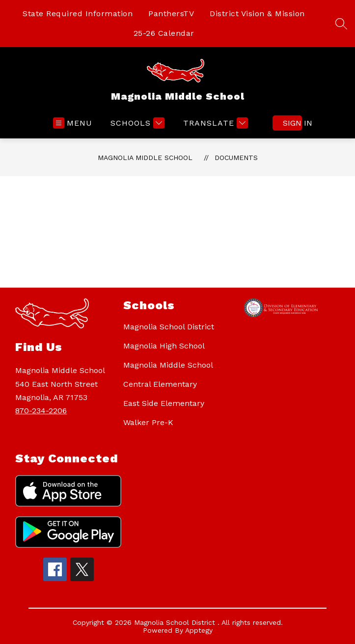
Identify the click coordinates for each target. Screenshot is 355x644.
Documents (236, 158)
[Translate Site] (214, 123)
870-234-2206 (41, 411)
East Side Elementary (164, 403)
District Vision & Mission (257, 13)
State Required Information (78, 13)
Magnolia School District (169, 327)
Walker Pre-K (148, 422)
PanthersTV (171, 13)
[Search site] (341, 24)
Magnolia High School (164, 346)
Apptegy (199, 630)
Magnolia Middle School (145, 158)
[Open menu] (73, 123)
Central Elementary (160, 384)
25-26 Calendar (164, 33)
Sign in (292, 123)
